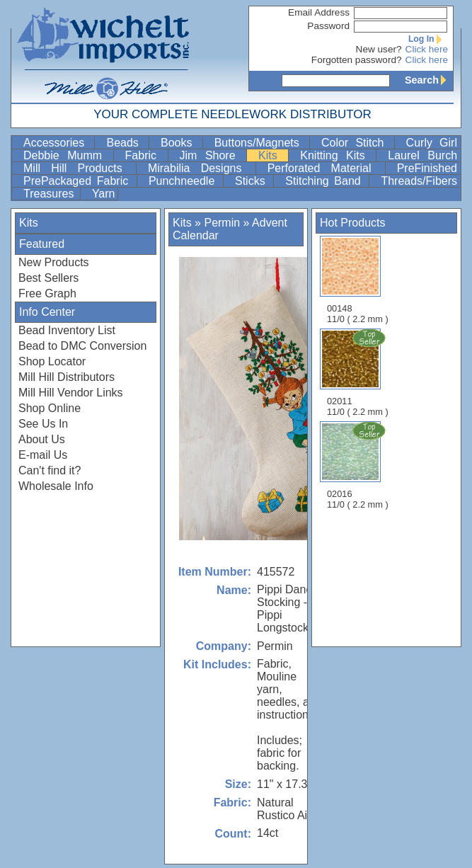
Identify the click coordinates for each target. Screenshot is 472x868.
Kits (272, 155)
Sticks (253, 181)
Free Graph (47, 293)
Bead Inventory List (67, 330)
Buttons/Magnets (260, 143)
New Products (54, 262)
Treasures (50, 194)
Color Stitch (356, 143)
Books (180, 143)
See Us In (43, 424)
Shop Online (50, 408)
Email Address (319, 12)
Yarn (104, 194)
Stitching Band (326, 181)
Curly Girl (432, 143)
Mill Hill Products (78, 168)
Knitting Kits (336, 155)
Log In (428, 39)
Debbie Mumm (67, 155)
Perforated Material (325, 168)
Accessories (57, 143)
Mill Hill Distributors (67, 377)
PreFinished (427, 168)
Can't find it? (50, 470)
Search (429, 80)
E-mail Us (43, 455)
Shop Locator (52, 361)
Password (328, 26)
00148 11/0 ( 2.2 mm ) (358, 280)
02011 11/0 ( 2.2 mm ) (359, 372)
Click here (427, 49)
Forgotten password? (357, 60)
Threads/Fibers (419, 181)
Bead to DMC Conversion (82, 346)
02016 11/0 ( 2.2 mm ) (359, 465)
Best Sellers (48, 278)
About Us (42, 439)
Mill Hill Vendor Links (71, 393)
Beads (126, 143)
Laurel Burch (422, 155)
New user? (379, 49)
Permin (222, 223)
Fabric (145, 155)
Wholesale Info (56, 486)
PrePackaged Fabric (79, 181)
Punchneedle (184, 181)
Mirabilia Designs (200, 168)
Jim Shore (212, 155)
